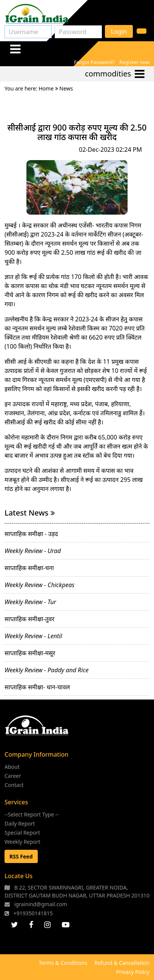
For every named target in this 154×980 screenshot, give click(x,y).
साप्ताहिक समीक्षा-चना (29, 568)
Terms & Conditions (63, 963)
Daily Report (20, 823)
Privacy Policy (133, 972)
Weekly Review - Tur (30, 602)
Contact (14, 785)
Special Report (22, 833)
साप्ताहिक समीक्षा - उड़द (31, 534)
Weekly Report (22, 842)
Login (119, 31)
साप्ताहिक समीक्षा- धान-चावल (37, 687)
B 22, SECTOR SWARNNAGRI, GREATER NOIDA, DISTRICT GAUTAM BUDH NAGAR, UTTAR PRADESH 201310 (77, 891)
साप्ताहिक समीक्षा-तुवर (29, 619)
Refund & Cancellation (122, 963)
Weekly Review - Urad (33, 551)
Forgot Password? (94, 62)
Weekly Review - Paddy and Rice (47, 670)
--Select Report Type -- (32, 814)
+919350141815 (29, 913)
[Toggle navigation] (15, 49)
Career (13, 776)
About (12, 767)
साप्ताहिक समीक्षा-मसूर (30, 653)
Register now (134, 62)
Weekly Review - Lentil (33, 636)
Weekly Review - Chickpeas (39, 585)
